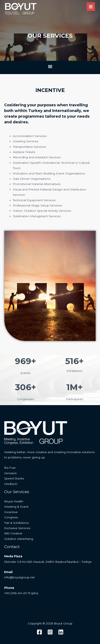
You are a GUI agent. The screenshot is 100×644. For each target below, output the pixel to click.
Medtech (11, 484)
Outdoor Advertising (19, 539)
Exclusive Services (17, 528)
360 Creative (13, 533)
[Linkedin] (61, 632)
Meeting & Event (16, 507)
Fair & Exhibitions (16, 523)
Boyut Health (14, 501)
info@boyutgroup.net (19, 577)
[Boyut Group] (21, 9)
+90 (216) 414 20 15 (17, 593)
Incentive (11, 512)
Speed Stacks (14, 478)
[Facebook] (39, 632)
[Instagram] (50, 632)
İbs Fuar (10, 468)
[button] (50, 66)
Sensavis (10, 473)
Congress (11, 517)
